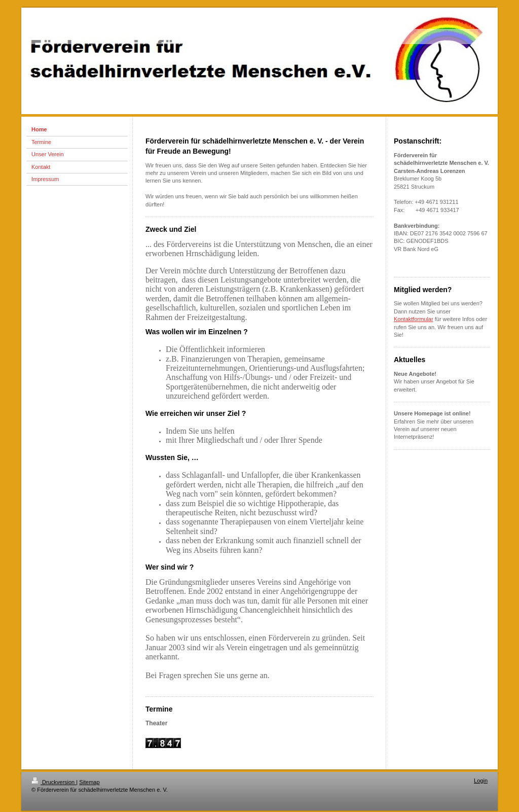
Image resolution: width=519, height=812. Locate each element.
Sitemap (89, 782)
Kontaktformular (414, 319)
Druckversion (54, 782)
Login (481, 781)
